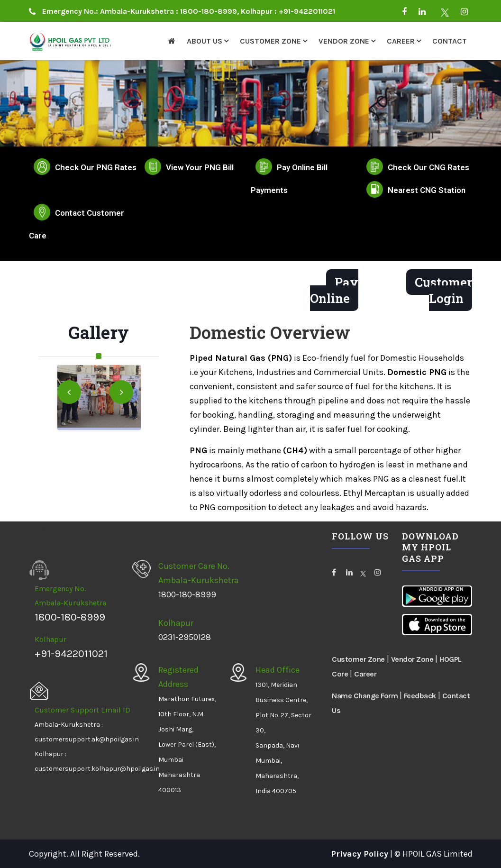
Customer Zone (270, 41)
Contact (450, 41)
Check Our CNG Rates (428, 167)
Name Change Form (366, 696)
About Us (205, 41)
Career (401, 41)
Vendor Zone (344, 41)
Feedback (420, 696)
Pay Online (334, 290)
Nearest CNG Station (427, 190)
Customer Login (443, 290)
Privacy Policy (360, 854)
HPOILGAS (48, 529)
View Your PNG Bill (200, 167)
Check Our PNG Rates (96, 167)
